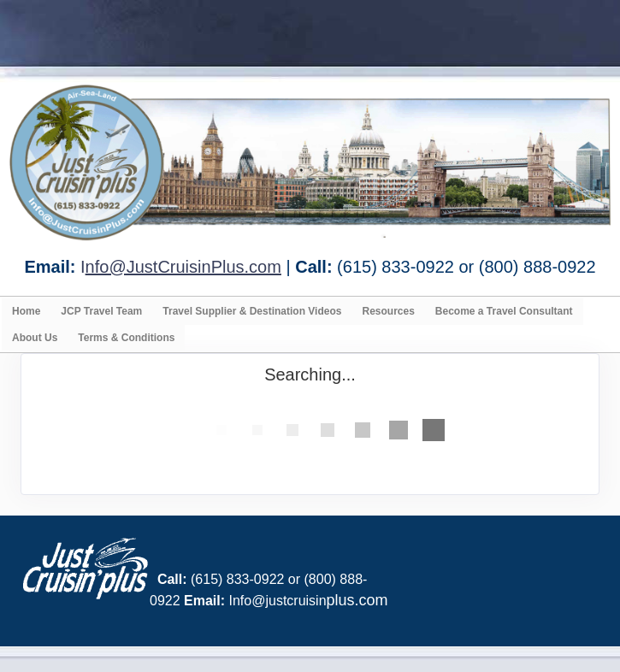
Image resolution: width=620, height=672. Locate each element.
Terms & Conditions (126, 338)
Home (26, 311)
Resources (388, 311)
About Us (35, 338)
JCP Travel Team (101, 311)
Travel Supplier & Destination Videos (252, 311)
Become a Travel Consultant (504, 311)
